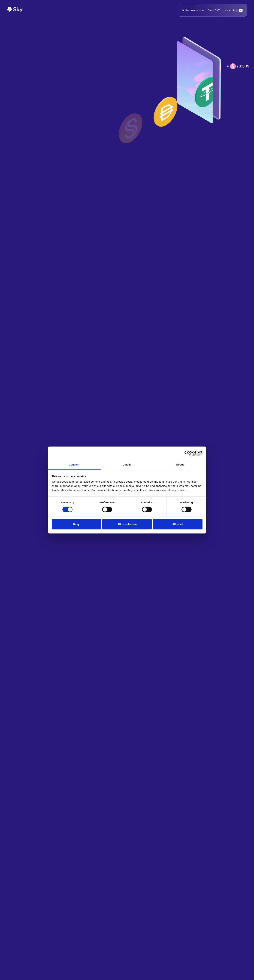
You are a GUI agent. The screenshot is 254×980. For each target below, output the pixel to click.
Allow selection (127, 524)
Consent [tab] (74, 465)
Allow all (178, 524)
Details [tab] (127, 465)
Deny (76, 524)
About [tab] (180, 465)
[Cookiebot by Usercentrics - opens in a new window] (187, 453)
